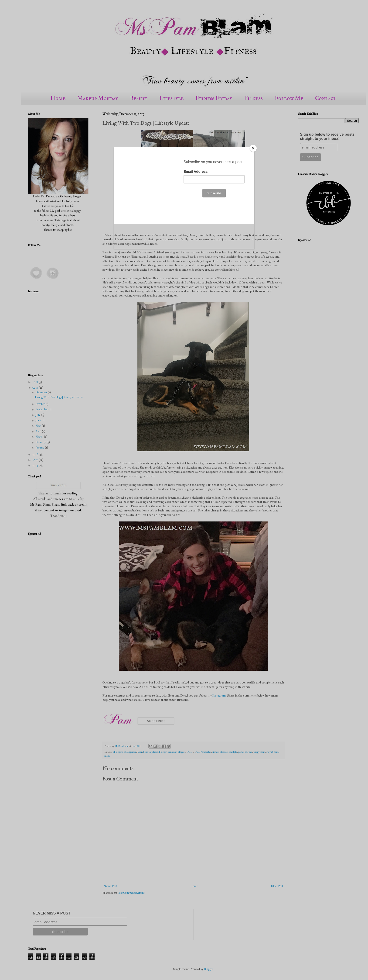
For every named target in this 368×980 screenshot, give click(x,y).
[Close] (253, 148)
